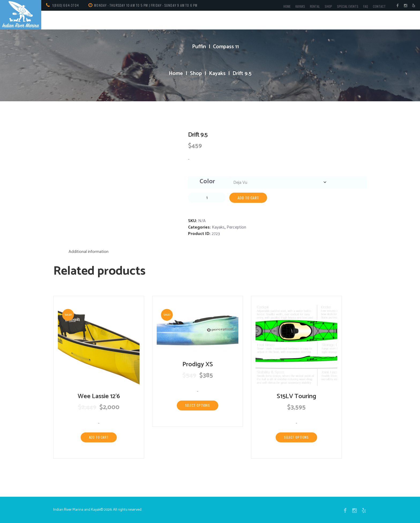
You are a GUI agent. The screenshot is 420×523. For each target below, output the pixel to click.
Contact (379, 6)
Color (207, 182)
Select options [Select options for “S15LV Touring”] (296, 437)
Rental (315, 6)
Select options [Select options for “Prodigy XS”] (197, 405)
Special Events (348, 6)
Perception (236, 227)
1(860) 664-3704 (65, 5)
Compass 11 (226, 47)
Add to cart (248, 198)
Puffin (199, 47)
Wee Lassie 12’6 (99, 396)
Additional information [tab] (89, 252)
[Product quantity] (207, 198)
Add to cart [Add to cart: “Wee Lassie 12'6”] (99, 437)
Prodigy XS (198, 365)
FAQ (366, 6)
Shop (328, 6)
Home (287, 6)
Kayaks (300, 6)
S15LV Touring (297, 396)
